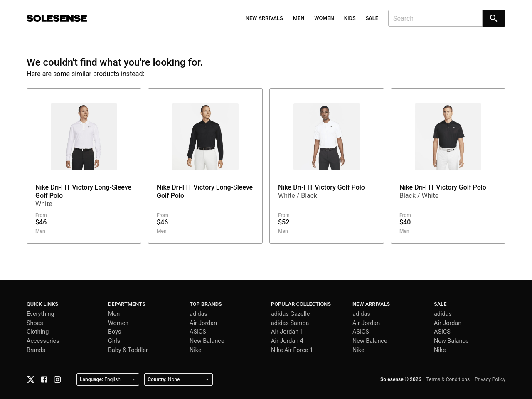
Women (324, 18)
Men (299, 18)
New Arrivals (264, 18)
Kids (350, 18)
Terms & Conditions (448, 379)
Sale (372, 18)
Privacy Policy (490, 379)
